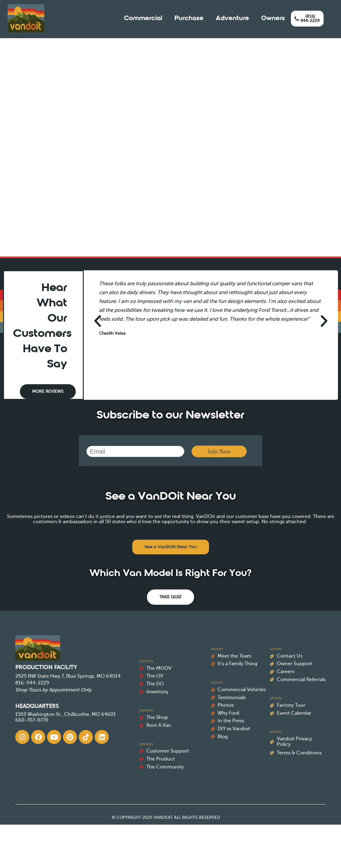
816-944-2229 (32, 683)
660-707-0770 (32, 720)
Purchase (189, 18)
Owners (273, 18)
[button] (98, 321)
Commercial (143, 18)
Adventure (232, 18)
